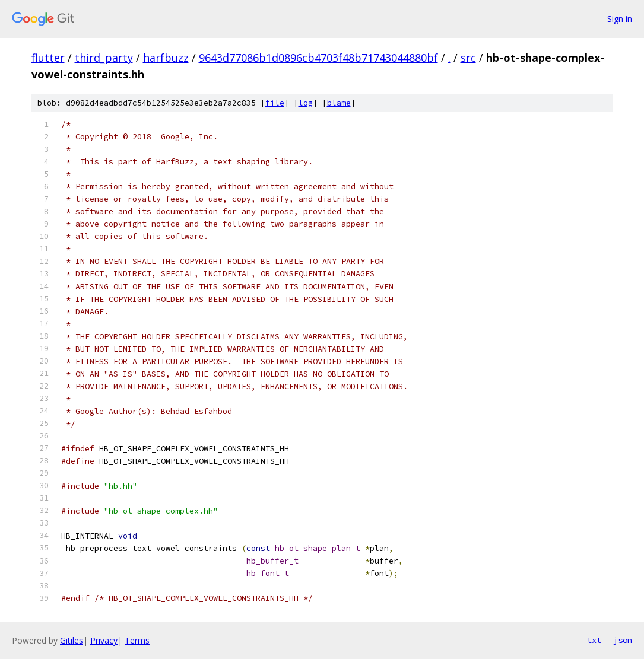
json (623, 640)
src (468, 58)
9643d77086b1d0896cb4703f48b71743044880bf (318, 58)
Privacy (104, 640)
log (306, 103)
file (275, 103)
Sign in (620, 19)
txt (594, 640)
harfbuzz (166, 58)
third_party (104, 58)
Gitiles (72, 640)
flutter (48, 58)
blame (339, 103)
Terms (137, 640)
